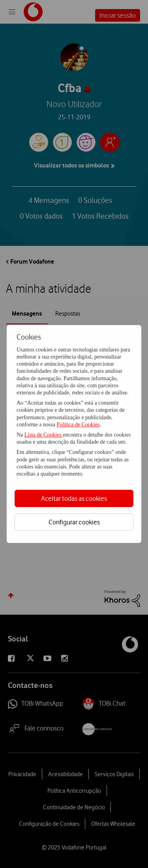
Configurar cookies (74, 522)
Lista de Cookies (44, 435)
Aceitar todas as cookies (74, 498)
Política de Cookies (78, 425)
